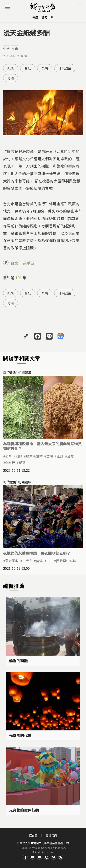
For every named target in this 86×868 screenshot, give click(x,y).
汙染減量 (65, 68)
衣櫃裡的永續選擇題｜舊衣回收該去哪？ (37, 553)
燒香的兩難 (18, 661)
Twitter (54, 857)
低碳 (11, 78)
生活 (6, 49)
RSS (61, 857)
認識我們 (51, 835)
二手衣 (27, 561)
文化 (15, 49)
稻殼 (19, 456)
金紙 (28, 68)
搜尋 (79, 7)
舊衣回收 (12, 561)
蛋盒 (70, 456)
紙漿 (60, 456)
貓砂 (22, 463)
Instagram (47, 857)
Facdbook (25, 857)
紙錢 (11, 68)
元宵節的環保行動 (24, 810)
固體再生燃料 (66, 561)
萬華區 (29, 263)
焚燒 (45, 68)
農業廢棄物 (34, 456)
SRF (49, 561)
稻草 (9, 456)
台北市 (16, 263)
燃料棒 (10, 463)
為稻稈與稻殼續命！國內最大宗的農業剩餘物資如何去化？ (42, 446)
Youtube (32, 857)
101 (18, 278)
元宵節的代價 (20, 735)
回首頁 (33, 835)
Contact (39, 857)
